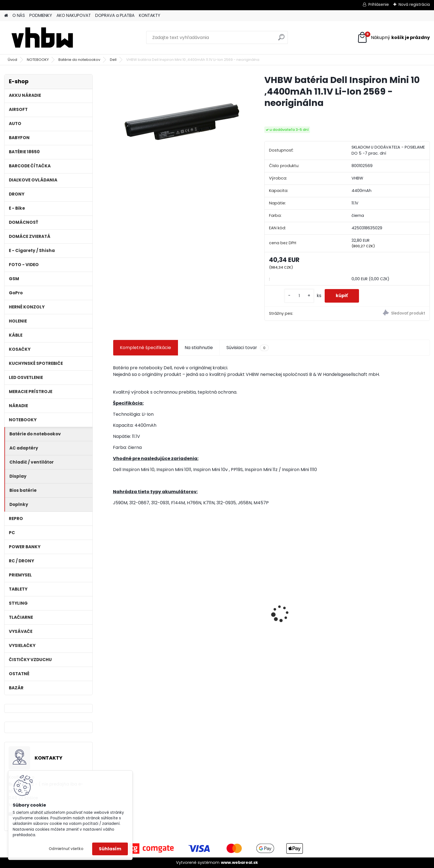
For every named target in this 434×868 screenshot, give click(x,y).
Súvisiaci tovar (248, 348)
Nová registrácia (414, 4)
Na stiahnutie (199, 348)
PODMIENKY (41, 15)
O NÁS (19, 15)
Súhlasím (110, 849)
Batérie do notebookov (79, 60)
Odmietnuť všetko (66, 849)
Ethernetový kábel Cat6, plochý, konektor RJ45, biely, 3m (392, 616)
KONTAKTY (150, 15)
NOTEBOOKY (38, 60)
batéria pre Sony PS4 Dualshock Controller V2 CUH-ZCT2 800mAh (229, 622)
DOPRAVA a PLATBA (115, 15)
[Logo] (42, 38)
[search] (281, 39)
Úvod (12, 60)
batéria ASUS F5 (294, 597)
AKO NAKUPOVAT (74, 15)
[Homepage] (6, 16)
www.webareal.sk (239, 862)
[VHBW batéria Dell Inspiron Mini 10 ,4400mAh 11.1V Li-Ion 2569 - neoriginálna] (180, 119)
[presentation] (116, 604)
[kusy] (299, 296)
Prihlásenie (379, 4)
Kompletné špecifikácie (145, 348)
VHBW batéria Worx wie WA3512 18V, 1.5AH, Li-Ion (151, 616)
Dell (113, 60)
